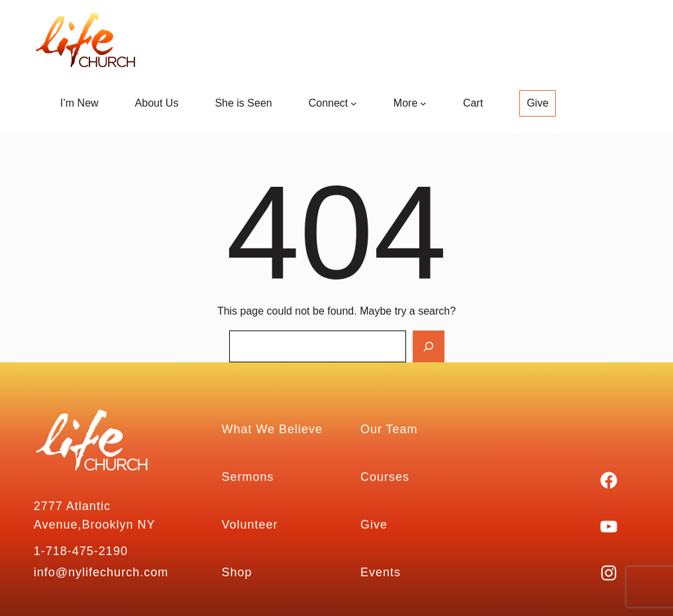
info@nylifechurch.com (101, 572)
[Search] (429, 346)
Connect (329, 103)
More (405, 103)
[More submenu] (423, 103)
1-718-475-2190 (81, 551)
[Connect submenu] (354, 103)
